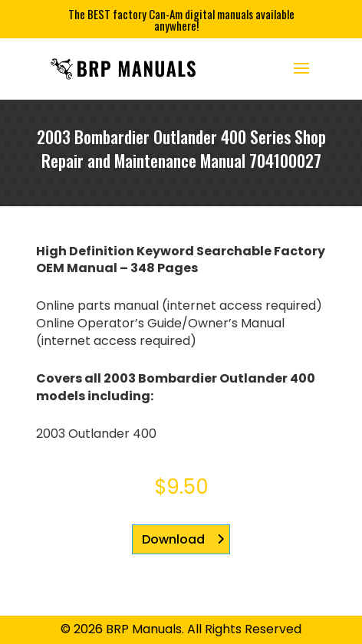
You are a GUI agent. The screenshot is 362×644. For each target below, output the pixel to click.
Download (173, 539)
